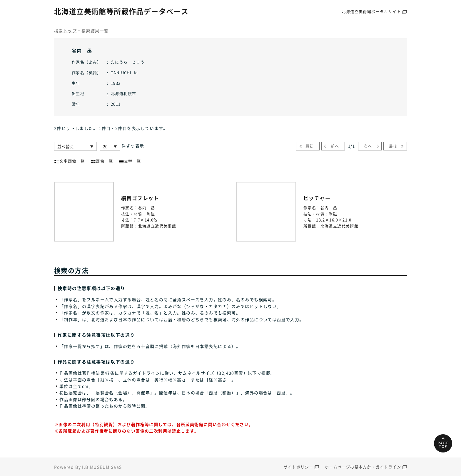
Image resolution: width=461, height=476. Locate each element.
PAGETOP (443, 445)
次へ (368, 146)
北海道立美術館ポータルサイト (371, 11)
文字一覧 (130, 160)
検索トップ (65, 31)
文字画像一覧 (69, 160)
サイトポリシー (299, 467)
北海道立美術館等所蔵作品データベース (121, 11)
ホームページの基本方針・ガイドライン (363, 467)
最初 (310, 146)
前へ (335, 146)
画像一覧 (102, 160)
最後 (393, 146)
